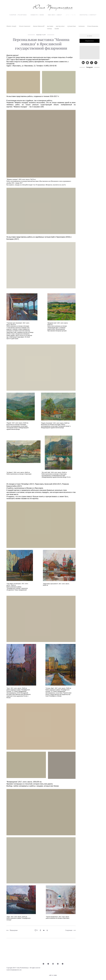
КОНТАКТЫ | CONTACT (88, 18)
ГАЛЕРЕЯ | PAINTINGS (18, 18)
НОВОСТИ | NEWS (37, 18)
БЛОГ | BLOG (71, 18)
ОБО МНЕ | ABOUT (55, 18)
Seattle (57, 31)
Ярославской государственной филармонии (32, 62)
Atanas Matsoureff (39, 29)
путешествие (72, 29)
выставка (50, 29)
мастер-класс (60, 29)
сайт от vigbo (53, 975)
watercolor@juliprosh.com (14, 970)
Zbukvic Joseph (12, 29)
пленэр (50, 31)
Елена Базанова (93, 29)
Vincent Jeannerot (25, 29)
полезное (82, 29)
